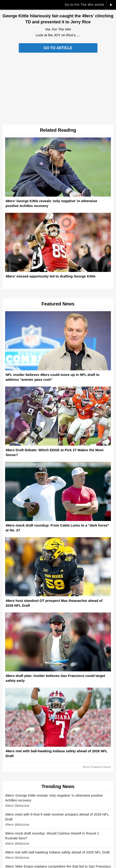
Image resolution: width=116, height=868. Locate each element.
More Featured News (97, 767)
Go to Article (58, 48)
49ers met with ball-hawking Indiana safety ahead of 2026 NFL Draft (57, 852)
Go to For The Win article (85, 5)
